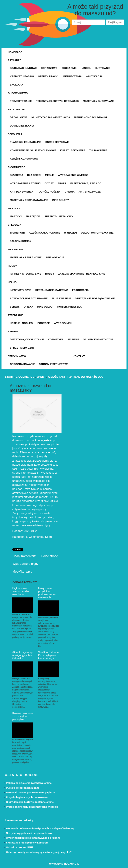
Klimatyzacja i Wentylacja (51, 117)
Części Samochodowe (45, 233)
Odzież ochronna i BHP (20, 847)
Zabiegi (13, 331)
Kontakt (79, 356)
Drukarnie (69, 68)
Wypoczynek (63, 323)
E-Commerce (16, 167)
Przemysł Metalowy (59, 216)
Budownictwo (18, 93)
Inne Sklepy (61, 200)
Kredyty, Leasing (22, 76)
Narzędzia (33, 216)
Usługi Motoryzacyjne (97, 233)
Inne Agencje (55, 257)
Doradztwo (49, 68)
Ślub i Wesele (61, 298)
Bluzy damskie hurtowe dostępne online (30, 802)
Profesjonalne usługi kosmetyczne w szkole (32, 807)
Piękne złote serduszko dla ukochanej (21, 591)
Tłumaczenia (98, 150)
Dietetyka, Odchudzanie (27, 339)
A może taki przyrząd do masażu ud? (75, 377)
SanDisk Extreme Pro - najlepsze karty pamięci (48, 655)
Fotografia (80, 290)
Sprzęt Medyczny (22, 348)
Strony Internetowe (54, 364)
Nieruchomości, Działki (91, 117)
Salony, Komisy (20, 241)
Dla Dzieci (34, 175)
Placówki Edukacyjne (26, 142)
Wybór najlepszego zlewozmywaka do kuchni (33, 838)
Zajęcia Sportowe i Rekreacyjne (82, 274)
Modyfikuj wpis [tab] (22, 572)
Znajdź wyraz (115, 22)
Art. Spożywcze (90, 192)
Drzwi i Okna (19, 117)
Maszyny (14, 208)
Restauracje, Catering (52, 290)
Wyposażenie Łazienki (25, 183)
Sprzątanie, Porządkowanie (95, 298)
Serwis (15, 307)
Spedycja (15, 225)
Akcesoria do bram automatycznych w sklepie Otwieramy (40, 828)
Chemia (70, 192)
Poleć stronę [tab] (50, 556)
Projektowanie (21, 101)
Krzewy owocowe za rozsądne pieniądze (23, 716)
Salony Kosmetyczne (98, 339)
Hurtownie (102, 68)
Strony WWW (17, 356)
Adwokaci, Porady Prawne (29, 298)
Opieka (28, 307)
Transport (18, 233)
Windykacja (94, 76)
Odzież (49, 183)
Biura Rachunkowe (23, 68)
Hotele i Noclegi (22, 323)
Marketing (15, 249)
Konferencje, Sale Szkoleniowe (33, 150)
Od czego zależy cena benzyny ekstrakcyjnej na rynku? (39, 852)
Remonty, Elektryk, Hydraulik (57, 101)
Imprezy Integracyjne (25, 274)
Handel (86, 68)
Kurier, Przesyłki (70, 307)
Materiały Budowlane (99, 101)
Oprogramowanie (22, 364)
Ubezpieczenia (72, 76)
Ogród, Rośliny (50, 192)
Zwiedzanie (16, 315)
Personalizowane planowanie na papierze (30, 792)
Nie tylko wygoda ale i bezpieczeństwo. (29, 833)
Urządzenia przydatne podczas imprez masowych (47, 593)
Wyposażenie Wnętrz (73, 175)
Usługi (13, 282)
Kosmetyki (55, 339)
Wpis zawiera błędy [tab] (25, 564)
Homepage (15, 52)
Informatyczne (21, 290)
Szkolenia (15, 134)
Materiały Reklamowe (26, 257)
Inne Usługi (45, 307)
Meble (50, 175)
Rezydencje (16, 109)
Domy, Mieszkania (22, 126)
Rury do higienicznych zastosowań (27, 797)
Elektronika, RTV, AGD (86, 183)
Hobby (12, 266)
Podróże (44, 323)
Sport (62, 183)
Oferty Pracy (48, 76)
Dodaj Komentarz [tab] (24, 556)
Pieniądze (14, 60)
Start (9, 377)
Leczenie (73, 339)
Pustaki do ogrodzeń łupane (23, 788)
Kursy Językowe (57, 142)
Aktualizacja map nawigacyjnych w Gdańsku (22, 655)
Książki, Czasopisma (24, 159)
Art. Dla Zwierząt (22, 192)
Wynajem (71, 233)
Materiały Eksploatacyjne (29, 200)
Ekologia (16, 85)
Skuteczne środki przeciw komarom (27, 843)
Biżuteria (16, 175)
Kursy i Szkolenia (73, 150)
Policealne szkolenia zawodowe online (29, 783)
